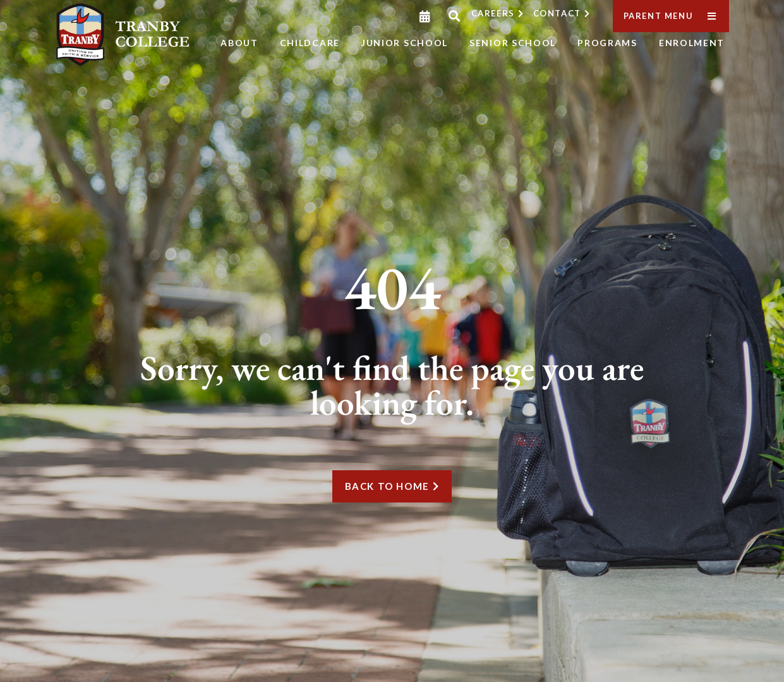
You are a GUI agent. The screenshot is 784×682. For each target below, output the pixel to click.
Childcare (310, 43)
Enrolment (692, 43)
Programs (607, 43)
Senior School (513, 43)
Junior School (405, 43)
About (239, 43)
